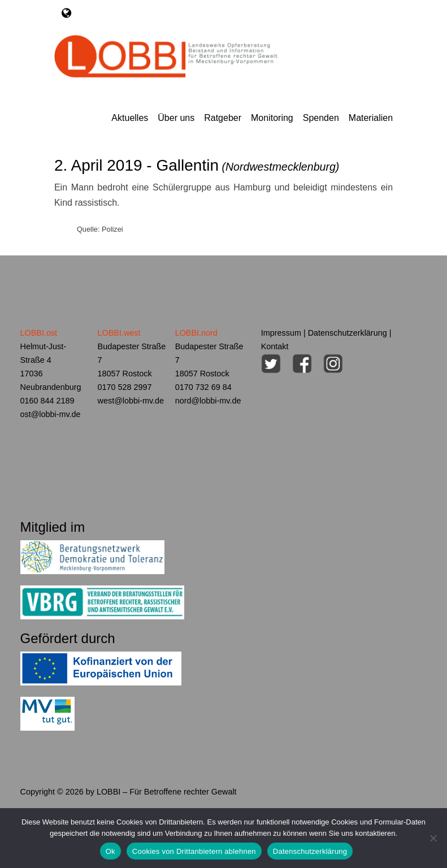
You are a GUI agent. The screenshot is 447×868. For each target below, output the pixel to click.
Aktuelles (130, 118)
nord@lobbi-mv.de (208, 401)
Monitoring (272, 118)
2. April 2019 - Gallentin (197, 165)
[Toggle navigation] (66, 13)
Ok (110, 851)
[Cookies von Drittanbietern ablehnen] (433, 838)
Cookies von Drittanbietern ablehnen (194, 851)
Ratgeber (223, 118)
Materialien (371, 118)
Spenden (321, 118)
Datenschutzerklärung (348, 333)
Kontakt (275, 346)
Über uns (176, 118)
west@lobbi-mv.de (131, 401)
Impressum (281, 333)
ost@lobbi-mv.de (51, 414)
